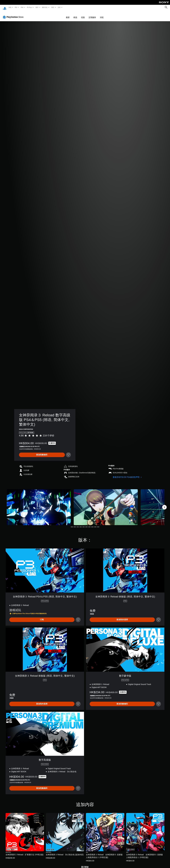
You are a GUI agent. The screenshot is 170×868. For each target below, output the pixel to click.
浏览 (102, 15)
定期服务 (92, 15)
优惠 (83, 15)
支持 (59, 7)
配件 (37, 7)
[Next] (164, 505)
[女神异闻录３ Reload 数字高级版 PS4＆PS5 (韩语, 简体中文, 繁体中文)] (39, 505)
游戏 (10, 7)
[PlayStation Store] (14, 14)
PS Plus (29, 7)
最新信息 (45, 7)
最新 (68, 15)
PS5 (16, 7)
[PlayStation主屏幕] (5, 7)
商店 (53, 7)
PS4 (22, 7)
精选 (75, 15)
